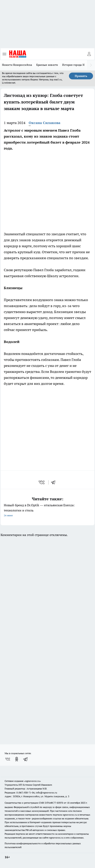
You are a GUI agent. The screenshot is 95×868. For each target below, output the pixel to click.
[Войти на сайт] (89, 54)
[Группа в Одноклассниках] (17, 759)
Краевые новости (47, 65)
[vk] (42, 482)
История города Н (73, 65)
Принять (81, 76)
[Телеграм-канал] (26, 759)
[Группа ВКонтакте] (8, 759)
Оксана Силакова (44, 123)
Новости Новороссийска (17, 65)
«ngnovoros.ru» (32, 781)
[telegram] (55, 482)
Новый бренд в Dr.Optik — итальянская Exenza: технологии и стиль (47, 511)
